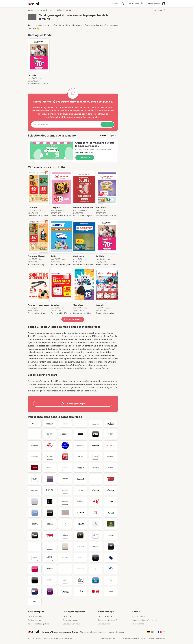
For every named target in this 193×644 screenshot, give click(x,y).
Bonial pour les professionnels (145, 620)
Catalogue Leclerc (70, 620)
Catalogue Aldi (104, 624)
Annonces (160, 10)
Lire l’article (85, 157)
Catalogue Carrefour (71, 624)
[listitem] (39, 62)
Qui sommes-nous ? (36, 616)
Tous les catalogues (73, 319)
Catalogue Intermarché (107, 620)
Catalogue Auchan (105, 616)
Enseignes (41, 10)
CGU (143, 638)
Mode (51, 10)
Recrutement (138, 624)
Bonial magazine (35, 620)
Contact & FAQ (139, 616)
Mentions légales (108, 638)
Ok (107, 124)
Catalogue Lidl (69, 616)
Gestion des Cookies (156, 638)
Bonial (30, 10)
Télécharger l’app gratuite (39, 624)
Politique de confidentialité (128, 638)
